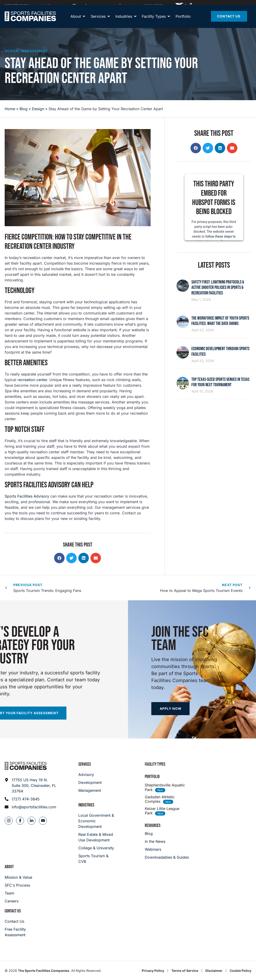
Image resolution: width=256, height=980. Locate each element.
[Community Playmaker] (50, 6)
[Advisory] (90, 775)
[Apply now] (170, 709)
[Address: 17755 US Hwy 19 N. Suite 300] (31, 785)
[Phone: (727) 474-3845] (31, 799)
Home (10, 109)
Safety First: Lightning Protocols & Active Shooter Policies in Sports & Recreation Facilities (218, 288)
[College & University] (97, 848)
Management (34, 51)
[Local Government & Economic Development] (97, 821)
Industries (86, 805)
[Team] (18, 893)
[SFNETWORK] (17, 6)
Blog (24, 109)
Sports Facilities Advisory (27, 496)
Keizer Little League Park (162, 811)
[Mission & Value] (18, 877)
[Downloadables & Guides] (167, 857)
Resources (153, 826)
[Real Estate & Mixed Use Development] (97, 837)
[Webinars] (167, 849)
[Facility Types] (154, 21)
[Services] (98, 21)
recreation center (32, 380)
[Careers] (18, 901)
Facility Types (155, 764)
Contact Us (13, 911)
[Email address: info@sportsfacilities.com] (31, 807)
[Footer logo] (26, 766)
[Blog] (167, 833)
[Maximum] (121, 6)
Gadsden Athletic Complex (160, 799)
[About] (76, 21)
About (9, 867)
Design (12, 51)
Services (85, 764)
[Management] (90, 790)
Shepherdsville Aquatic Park (165, 787)
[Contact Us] (229, 21)
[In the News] (167, 841)
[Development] (90, 782)
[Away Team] (85, 6)
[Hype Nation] (154, 6)
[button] (59, 558)
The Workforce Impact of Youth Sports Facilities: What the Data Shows (220, 321)
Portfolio (152, 777)
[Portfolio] (183, 21)
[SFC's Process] (18, 885)
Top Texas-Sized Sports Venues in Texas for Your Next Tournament (220, 382)
